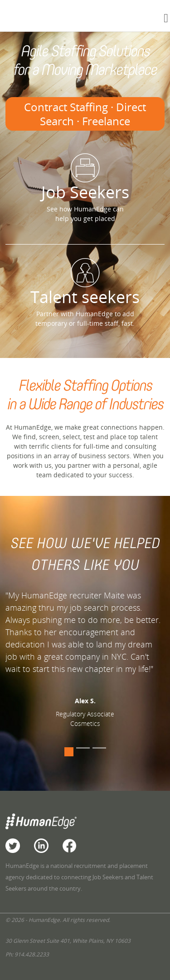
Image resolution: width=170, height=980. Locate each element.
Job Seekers (85, 178)
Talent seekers (85, 283)
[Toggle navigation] (166, 18)
